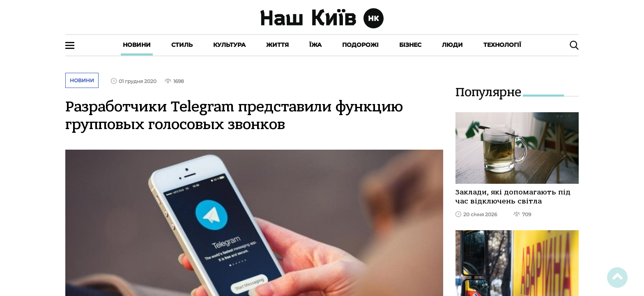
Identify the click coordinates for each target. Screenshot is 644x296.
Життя (277, 45)
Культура (229, 45)
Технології (502, 45)
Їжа (315, 45)
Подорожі (360, 45)
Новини (137, 45)
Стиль (182, 45)
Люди (452, 45)
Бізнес (410, 45)
